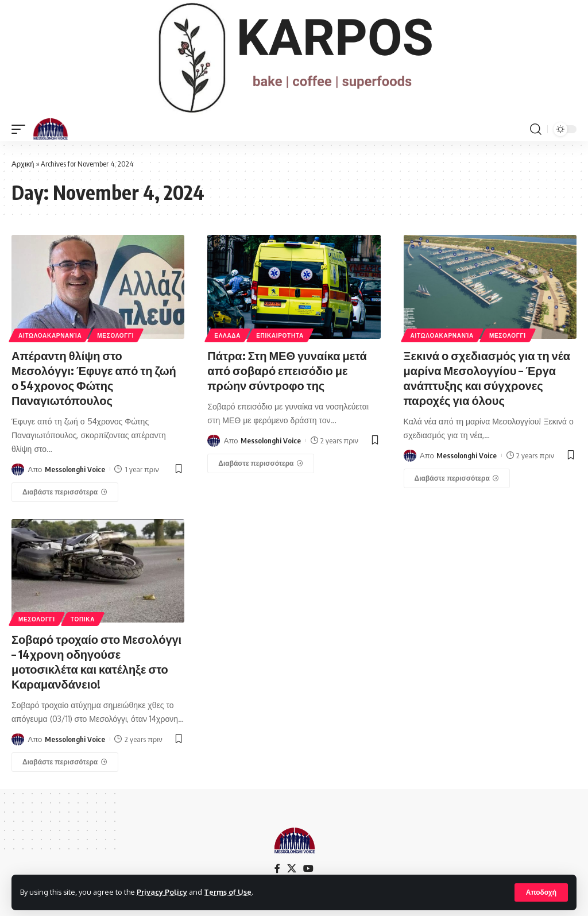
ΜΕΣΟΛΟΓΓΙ (115, 335)
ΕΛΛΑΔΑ (227, 335)
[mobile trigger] (21, 129)
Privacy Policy (162, 892)
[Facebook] (277, 869)
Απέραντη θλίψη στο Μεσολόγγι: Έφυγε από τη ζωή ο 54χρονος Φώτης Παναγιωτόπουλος (94, 378)
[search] (536, 129)
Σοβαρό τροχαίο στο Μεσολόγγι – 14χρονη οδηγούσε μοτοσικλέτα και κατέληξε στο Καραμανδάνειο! (96, 661)
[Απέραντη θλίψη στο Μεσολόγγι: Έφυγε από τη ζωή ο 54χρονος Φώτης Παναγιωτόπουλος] (65, 492)
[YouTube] (308, 869)
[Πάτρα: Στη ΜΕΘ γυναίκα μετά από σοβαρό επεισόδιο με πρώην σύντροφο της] (261, 463)
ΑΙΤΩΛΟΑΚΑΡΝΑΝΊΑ (50, 335)
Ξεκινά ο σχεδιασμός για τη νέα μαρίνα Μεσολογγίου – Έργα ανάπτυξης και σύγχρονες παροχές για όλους (487, 378)
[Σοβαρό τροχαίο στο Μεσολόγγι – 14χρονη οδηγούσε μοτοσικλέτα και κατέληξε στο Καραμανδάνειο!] (65, 762)
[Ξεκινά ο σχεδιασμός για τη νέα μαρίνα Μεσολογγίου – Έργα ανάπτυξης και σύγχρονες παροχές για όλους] (457, 478)
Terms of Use (228, 892)
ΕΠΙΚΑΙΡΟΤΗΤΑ (280, 335)
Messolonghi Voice (75, 469)
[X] (292, 869)
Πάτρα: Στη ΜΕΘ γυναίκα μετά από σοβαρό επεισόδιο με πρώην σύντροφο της (287, 370)
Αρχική (23, 164)
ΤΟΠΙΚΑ (83, 619)
